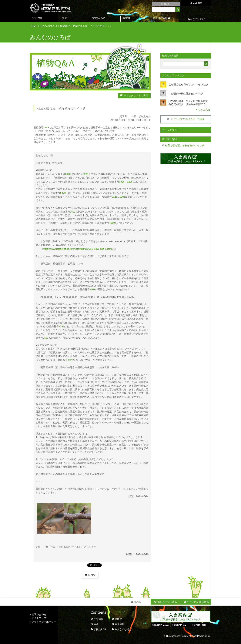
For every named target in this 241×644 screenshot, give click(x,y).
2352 (61, 325)
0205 (86, 174)
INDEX (92, 573)
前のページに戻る (167, 600)
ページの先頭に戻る (198, 600)
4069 (112, 222)
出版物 (126, 18)
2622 (73, 211)
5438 (63, 192)
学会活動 (37, 18)
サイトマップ (38, 616)
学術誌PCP (99, 18)
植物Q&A (65, 26)
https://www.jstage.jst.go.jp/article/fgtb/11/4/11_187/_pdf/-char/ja (78, 248)
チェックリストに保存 (136, 95)
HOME (33, 26)
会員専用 (120, 622)
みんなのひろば (49, 26)
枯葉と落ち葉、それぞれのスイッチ (92, 26)
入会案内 (196, 3)
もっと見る (204, 110)
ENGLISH (166, 4)
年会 (65, 18)
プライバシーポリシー (43, 620)
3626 (70, 358)
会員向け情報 (160, 18)
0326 (68, 174)
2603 (92, 288)
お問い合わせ (38, 612)
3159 (46, 127)
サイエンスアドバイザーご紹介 (187, 119)
